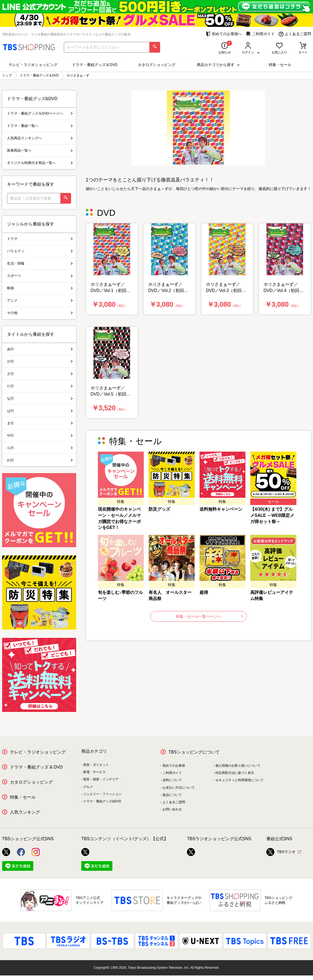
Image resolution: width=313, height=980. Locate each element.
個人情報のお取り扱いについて (238, 766)
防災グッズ (159, 509)
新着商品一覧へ (40, 150)
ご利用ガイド (260, 34)
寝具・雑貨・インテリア (101, 779)
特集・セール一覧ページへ (209, 616)
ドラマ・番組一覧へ (40, 126)
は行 (40, 411)
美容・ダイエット (96, 765)
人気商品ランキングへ (40, 138)
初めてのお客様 (174, 766)
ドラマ (40, 239)
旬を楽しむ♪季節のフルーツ (120, 595)
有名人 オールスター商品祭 (170, 595)
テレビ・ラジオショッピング (33, 65)
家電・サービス (94, 772)
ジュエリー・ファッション (102, 794)
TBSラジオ (281, 852)
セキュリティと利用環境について (240, 780)
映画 (40, 288)
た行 (40, 386)
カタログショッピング (157, 65)
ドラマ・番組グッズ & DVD (36, 767)
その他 (40, 313)
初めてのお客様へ (224, 34)
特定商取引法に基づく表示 (235, 773)
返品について (172, 795)
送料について (172, 780)
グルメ (88, 787)
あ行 (40, 349)
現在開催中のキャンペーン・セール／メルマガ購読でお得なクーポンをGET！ (119, 518)
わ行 (40, 460)
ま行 (40, 423)
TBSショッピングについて (194, 752)
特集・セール (280, 65)
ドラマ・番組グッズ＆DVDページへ (40, 113)
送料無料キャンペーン (221, 509)
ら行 (40, 448)
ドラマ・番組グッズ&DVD (102, 801)
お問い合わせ (172, 809)
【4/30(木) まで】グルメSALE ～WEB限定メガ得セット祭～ (272, 515)
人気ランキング (25, 812)
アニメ (40, 300)
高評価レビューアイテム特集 (272, 595)
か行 (40, 361)
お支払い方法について (179, 788)
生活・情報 (40, 263)
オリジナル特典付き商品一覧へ (40, 163)
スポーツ (40, 276)
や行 (40, 435)
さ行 (40, 374)
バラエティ (40, 251)
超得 (204, 592)
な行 (40, 398)
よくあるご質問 (295, 34)
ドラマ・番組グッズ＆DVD (95, 65)
